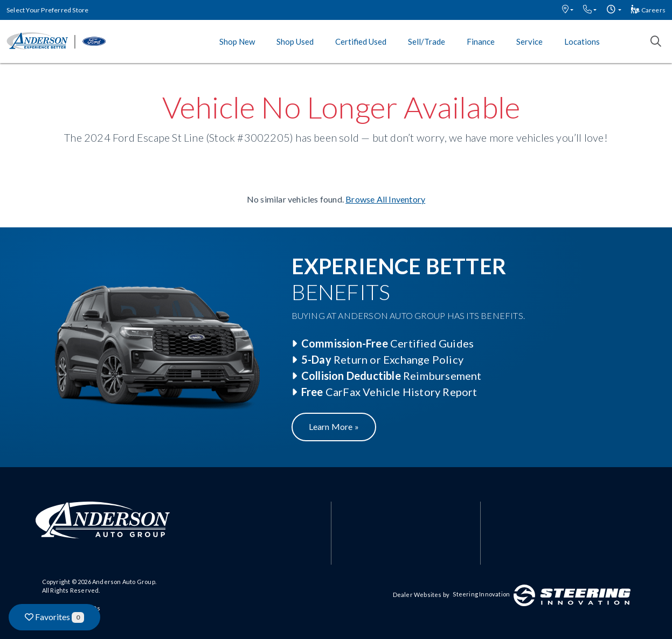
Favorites (54, 617)
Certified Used (361, 41)
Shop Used (295, 41)
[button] (568, 10)
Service (529, 41)
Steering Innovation (481, 594)
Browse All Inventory (385, 199)
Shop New (237, 41)
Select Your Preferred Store (47, 10)
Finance (481, 41)
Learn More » (334, 426)
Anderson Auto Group (124, 582)
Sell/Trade (427, 41)
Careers (648, 10)
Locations (582, 41)
